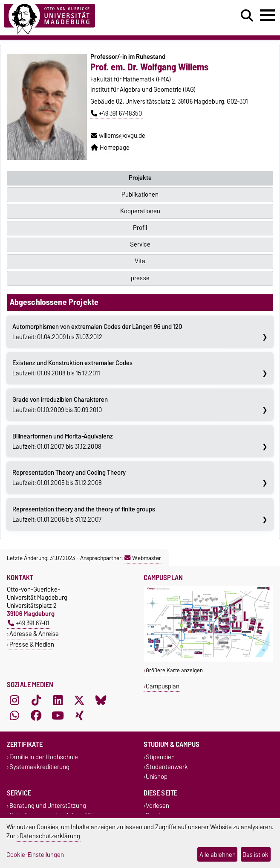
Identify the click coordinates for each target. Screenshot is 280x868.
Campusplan (163, 686)
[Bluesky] (101, 700)
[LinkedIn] (58, 700)
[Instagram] (14, 700)
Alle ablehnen (218, 855)
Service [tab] (140, 244)
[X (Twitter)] (79, 700)
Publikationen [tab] (140, 195)
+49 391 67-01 (29, 623)
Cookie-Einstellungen (35, 855)
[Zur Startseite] (49, 18)
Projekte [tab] (140, 178)
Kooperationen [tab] (140, 211)
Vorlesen (157, 806)
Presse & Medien (32, 644)
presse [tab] (140, 278)
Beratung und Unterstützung (48, 806)
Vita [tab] (140, 261)
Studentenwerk (167, 767)
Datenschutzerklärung (50, 836)
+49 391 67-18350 (116, 113)
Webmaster (143, 558)
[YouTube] (58, 715)
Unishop (157, 777)
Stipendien (160, 757)
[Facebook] (36, 715)
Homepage (110, 148)
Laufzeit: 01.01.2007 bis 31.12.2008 (63, 441)
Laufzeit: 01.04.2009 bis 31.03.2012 (97, 332)
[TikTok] (36, 700)
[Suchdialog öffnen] (247, 16)
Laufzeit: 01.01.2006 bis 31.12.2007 (84, 514)
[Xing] (79, 715)
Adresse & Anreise (34, 634)
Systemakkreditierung (39, 767)
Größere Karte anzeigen (174, 670)
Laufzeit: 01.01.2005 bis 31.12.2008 (69, 478)
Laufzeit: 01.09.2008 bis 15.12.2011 (72, 368)
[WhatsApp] (14, 715)
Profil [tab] (140, 228)
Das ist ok (255, 855)
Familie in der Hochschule (44, 757)
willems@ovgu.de (118, 136)
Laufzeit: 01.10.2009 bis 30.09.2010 (60, 405)
